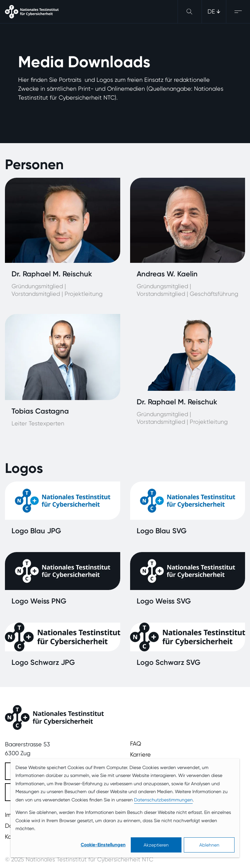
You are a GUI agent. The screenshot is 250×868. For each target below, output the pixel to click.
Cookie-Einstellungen (103, 845)
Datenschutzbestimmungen (163, 800)
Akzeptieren (156, 845)
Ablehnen (209, 845)
